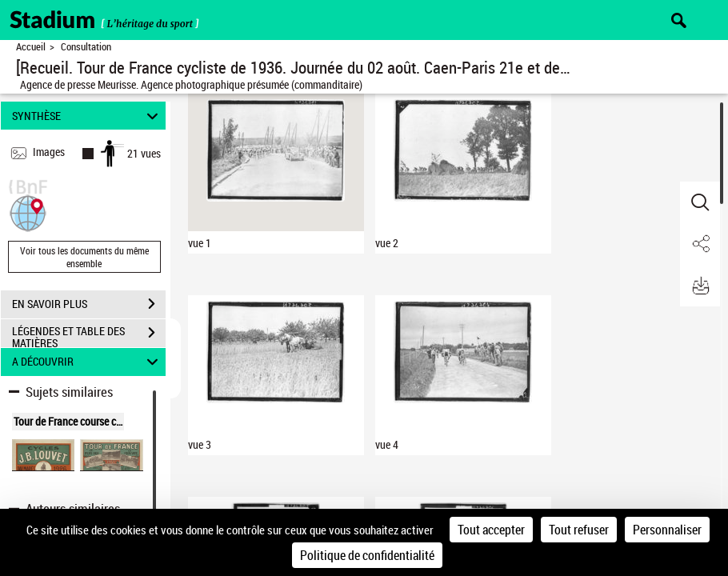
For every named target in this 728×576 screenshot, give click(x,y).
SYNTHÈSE (87, 116)
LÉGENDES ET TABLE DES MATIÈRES (89, 334)
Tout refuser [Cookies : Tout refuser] (579, 530)
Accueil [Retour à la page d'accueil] (31, 47)
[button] (28, 212)
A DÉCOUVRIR (87, 362)
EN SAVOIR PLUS (89, 304)
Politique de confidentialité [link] (367, 555)
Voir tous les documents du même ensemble (84, 257)
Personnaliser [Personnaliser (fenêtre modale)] (667, 530)
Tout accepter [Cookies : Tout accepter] (491, 530)
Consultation (86, 47)
